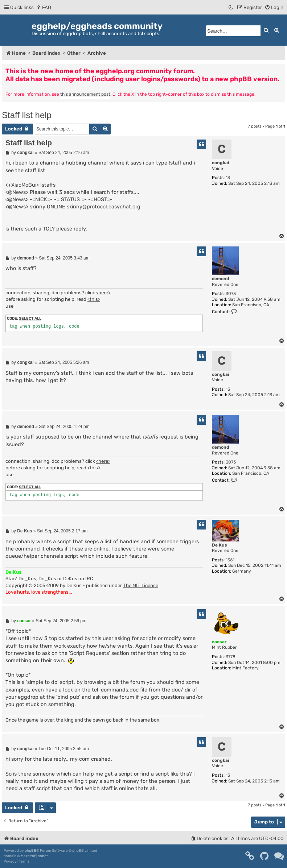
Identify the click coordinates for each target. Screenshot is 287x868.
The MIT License (141, 585)
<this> (94, 299)
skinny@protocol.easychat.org (104, 207)
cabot (43, 856)
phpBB (30, 851)
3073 (231, 294)
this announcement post (85, 94)
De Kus (220, 545)
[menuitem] (43, 7)
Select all (30, 318)
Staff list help (27, 115)
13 (228, 178)
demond (220, 279)
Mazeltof (28, 856)
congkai (220, 163)
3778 (231, 657)
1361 (230, 560)
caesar (219, 642)
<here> (103, 293)
